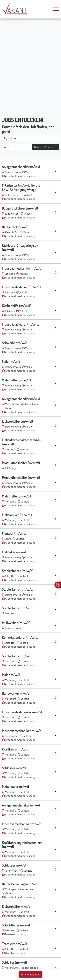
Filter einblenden (30, 974)
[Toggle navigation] (55, 9)
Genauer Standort (45, 147)
